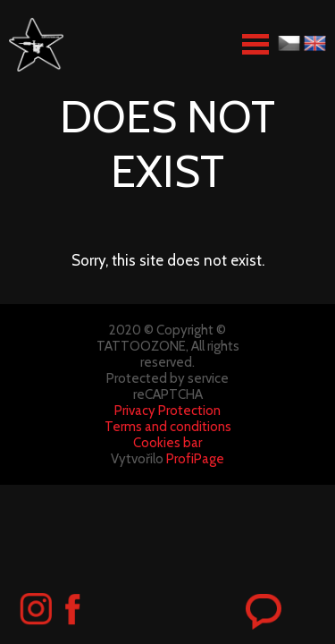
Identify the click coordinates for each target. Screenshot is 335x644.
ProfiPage (195, 459)
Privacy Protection (167, 411)
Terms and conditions (168, 427)
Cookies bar (167, 443)
